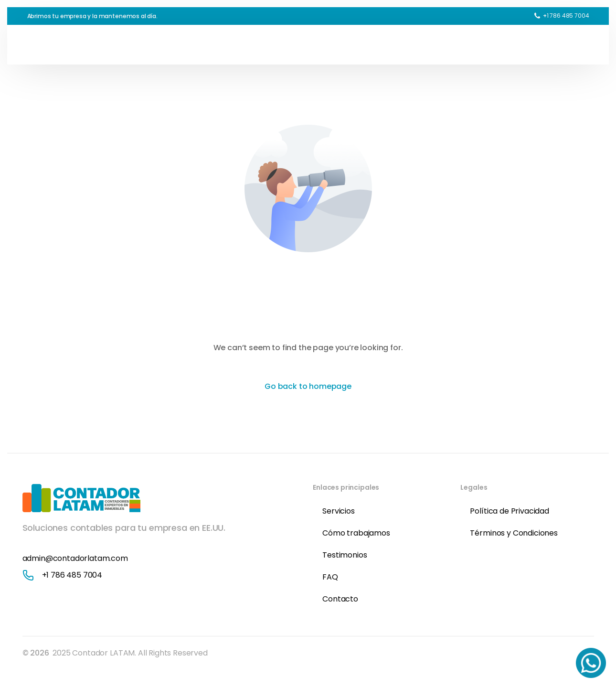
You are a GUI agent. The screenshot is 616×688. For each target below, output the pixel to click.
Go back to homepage (308, 386)
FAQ (330, 577)
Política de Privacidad (509, 511)
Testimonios (345, 555)
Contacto (340, 599)
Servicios (339, 511)
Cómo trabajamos (356, 533)
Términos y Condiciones (514, 533)
